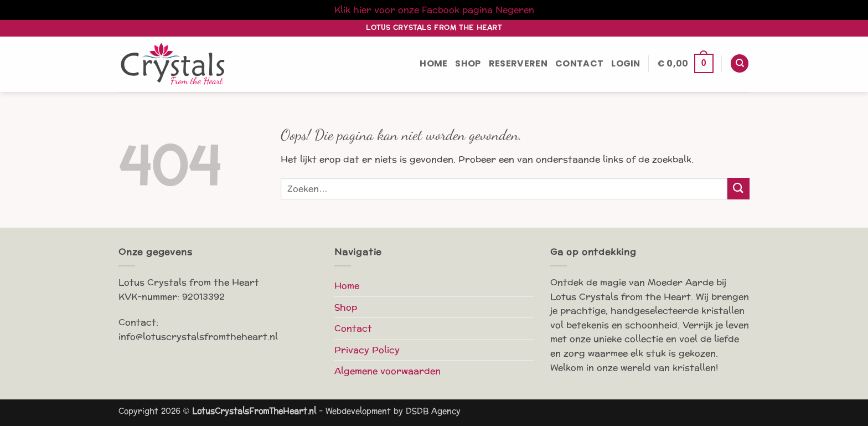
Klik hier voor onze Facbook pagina (414, 10)
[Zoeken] (740, 63)
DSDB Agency (433, 411)
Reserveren (518, 63)
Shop (468, 63)
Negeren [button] (515, 10)
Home (433, 63)
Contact (579, 63)
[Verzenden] (738, 189)
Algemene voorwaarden (387, 371)
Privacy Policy (367, 350)
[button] (626, 64)
